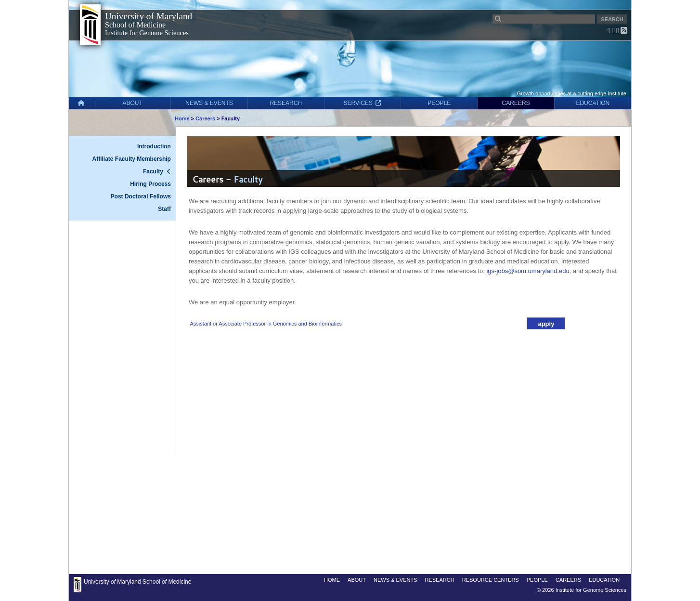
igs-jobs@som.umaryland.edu (528, 271)
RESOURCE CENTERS (491, 580)
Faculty (153, 171)
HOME (332, 580)
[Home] (81, 103)
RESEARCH (286, 103)
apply (546, 324)
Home (182, 118)
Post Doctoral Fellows (141, 196)
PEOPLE (439, 103)
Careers (205, 118)
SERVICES (363, 103)
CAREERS (516, 103)
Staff (164, 209)
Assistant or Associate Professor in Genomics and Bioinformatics (266, 324)
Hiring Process (150, 184)
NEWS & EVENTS (209, 103)
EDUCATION (593, 103)
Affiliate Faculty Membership (132, 159)
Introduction (154, 146)
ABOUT (133, 103)
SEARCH (612, 19)
